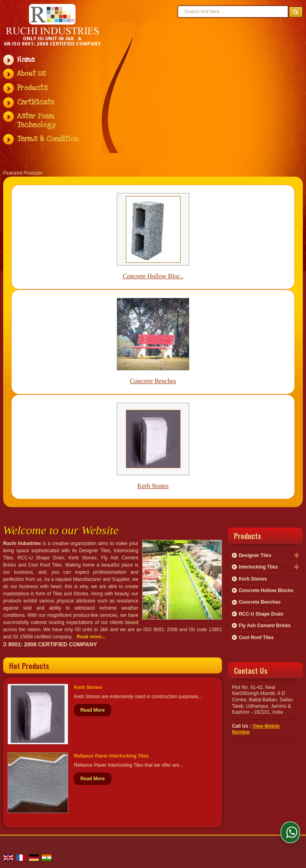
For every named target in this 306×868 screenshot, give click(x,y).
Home (26, 60)
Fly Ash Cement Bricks (265, 626)
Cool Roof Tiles (256, 638)
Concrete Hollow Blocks (266, 590)
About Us (31, 74)
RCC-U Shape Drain (261, 614)
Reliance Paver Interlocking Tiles (111, 756)
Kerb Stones (153, 486)
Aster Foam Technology (36, 121)
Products (32, 88)
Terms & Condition (48, 139)
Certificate (36, 102)
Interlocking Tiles (258, 567)
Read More (93, 710)
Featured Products (23, 173)
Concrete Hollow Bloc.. (153, 276)
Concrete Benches (153, 381)
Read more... (91, 637)
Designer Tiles (255, 555)
